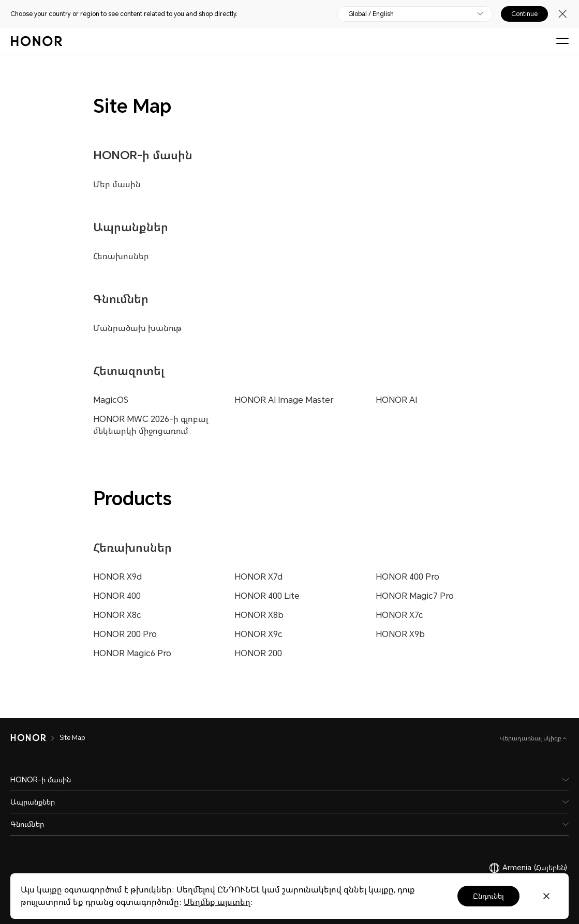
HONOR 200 (258, 653)
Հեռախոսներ (121, 256)
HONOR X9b (400, 634)
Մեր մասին (117, 184)
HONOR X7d (258, 577)
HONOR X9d (117, 577)
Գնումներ (121, 299)
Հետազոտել (129, 371)
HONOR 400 (117, 596)
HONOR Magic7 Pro (415, 596)
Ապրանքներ (131, 227)
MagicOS (111, 400)
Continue (524, 14)
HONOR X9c (258, 634)
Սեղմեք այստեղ (217, 902)
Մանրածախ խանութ (137, 328)
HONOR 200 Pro (125, 634)
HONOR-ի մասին (143, 155)
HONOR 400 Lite (267, 596)
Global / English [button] (371, 14)
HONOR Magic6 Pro (132, 653)
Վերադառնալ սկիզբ (531, 738)
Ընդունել (488, 896)
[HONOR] (35, 738)
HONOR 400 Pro (407, 577)
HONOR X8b (259, 615)
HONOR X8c (117, 615)
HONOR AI (396, 400)
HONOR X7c (399, 615)
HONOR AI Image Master (284, 400)
